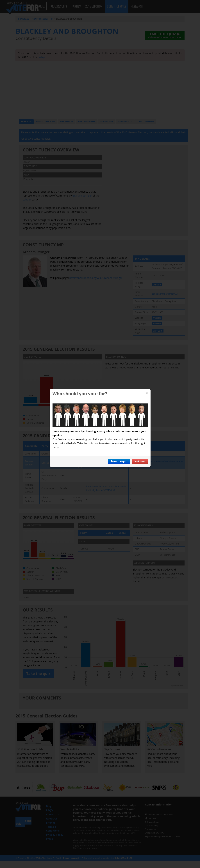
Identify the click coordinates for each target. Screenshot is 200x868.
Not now (140, 461)
